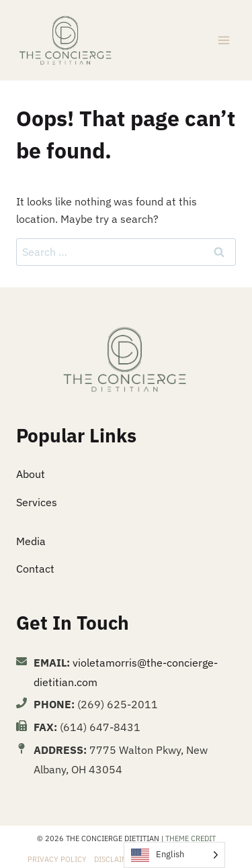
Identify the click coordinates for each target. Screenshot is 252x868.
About (31, 474)
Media (31, 541)
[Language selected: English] (174, 855)
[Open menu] (223, 40)
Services (37, 502)
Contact (35, 569)
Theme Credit (191, 838)
